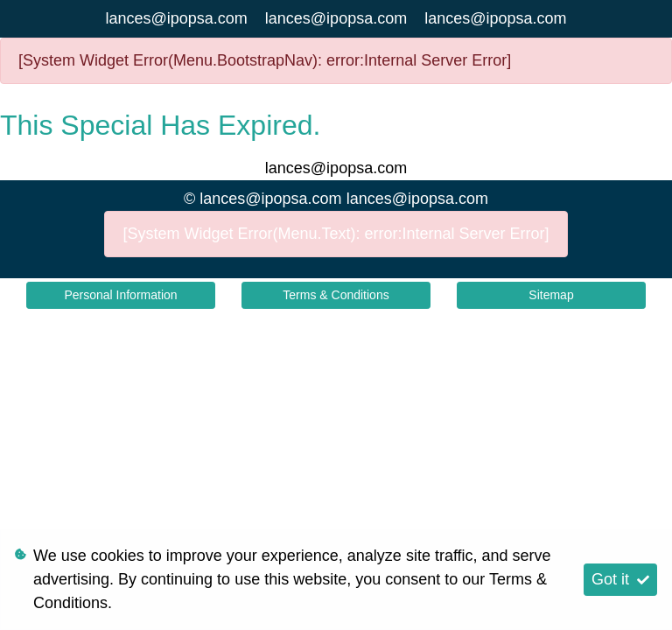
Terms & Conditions (336, 295)
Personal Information (120, 295)
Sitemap (551, 295)
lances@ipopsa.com (176, 18)
